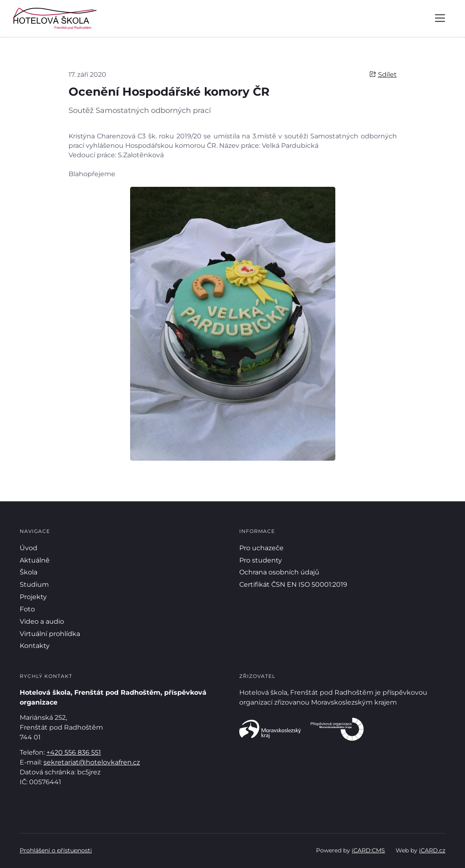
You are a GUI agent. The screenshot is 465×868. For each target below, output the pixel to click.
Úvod (29, 548)
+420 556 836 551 (74, 752)
